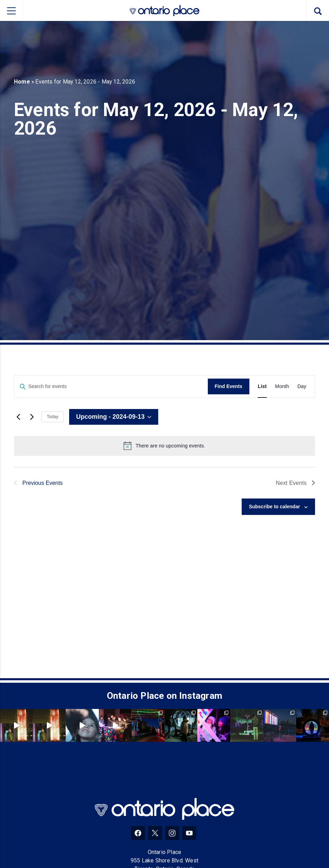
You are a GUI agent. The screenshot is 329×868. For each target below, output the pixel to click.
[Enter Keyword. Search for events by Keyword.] (111, 386)
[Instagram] (172, 833)
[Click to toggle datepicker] (114, 417)
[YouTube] (189, 833)
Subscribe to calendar (275, 507)
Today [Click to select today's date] (53, 417)
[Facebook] (138, 833)
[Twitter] (155, 833)
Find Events (229, 386)
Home (22, 82)
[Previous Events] (18, 417)
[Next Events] (32, 417)
